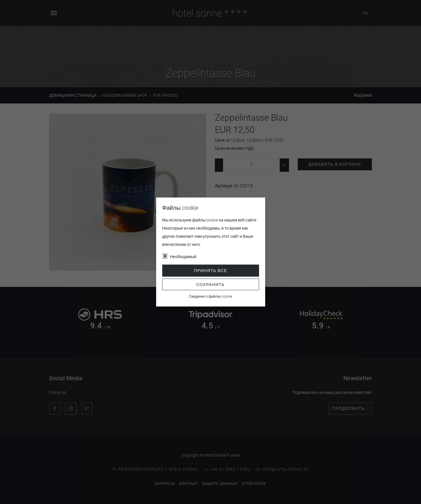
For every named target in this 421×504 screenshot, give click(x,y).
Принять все (211, 271)
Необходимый (183, 257)
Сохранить (211, 284)
